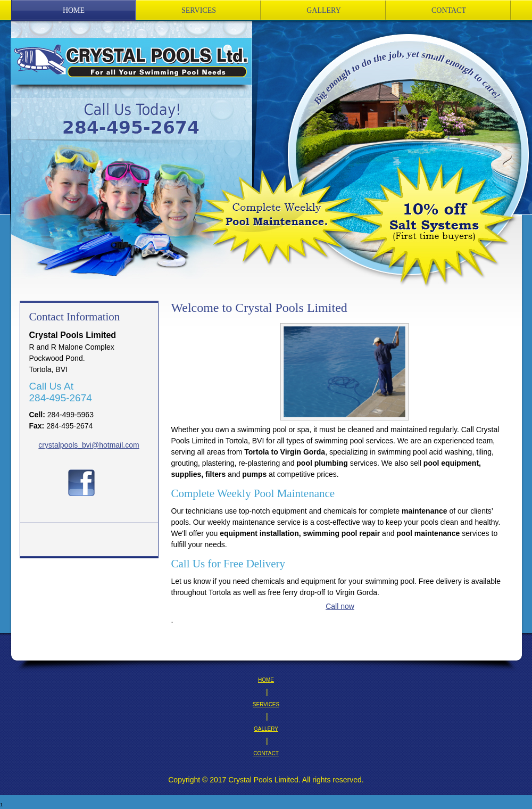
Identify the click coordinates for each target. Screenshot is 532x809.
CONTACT (266, 753)
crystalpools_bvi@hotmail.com (89, 445)
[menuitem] (74, 10)
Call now (340, 606)
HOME (266, 680)
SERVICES (266, 704)
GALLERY (266, 729)
